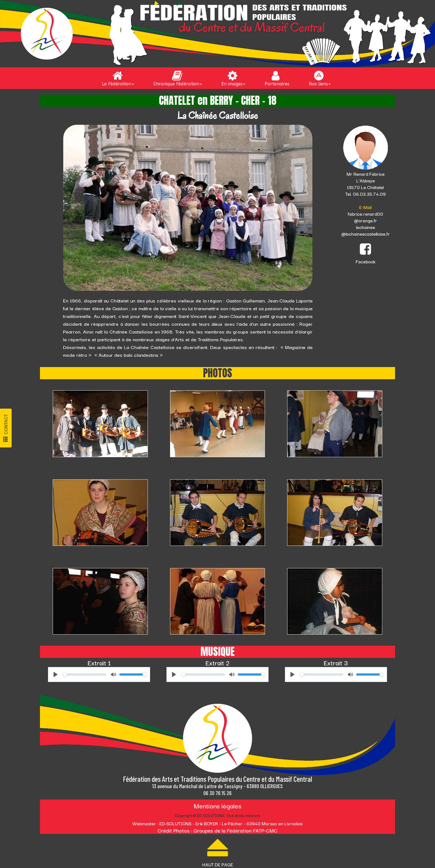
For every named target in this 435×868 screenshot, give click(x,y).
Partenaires (277, 78)
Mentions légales (217, 805)
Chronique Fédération (178, 78)
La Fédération (118, 78)
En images (233, 78)
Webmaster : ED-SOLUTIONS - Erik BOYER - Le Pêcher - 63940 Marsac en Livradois (217, 823)
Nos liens (320, 78)
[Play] (55, 674)
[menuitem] (119, 78)
